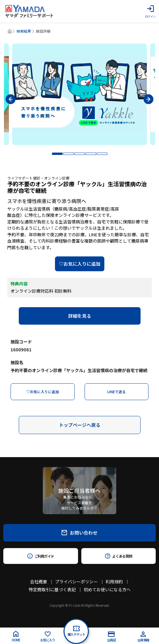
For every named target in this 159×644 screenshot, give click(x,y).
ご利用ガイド (41, 556)
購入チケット (76, 631)
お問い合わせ (79, 533)
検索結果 (24, 31)
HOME (16, 637)
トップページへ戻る (80, 425)
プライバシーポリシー (76, 582)
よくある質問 (118, 556)
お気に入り (48, 637)
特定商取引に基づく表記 (52, 589)
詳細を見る (80, 316)
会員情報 (143, 637)
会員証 (111, 637)
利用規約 (114, 582)
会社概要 (39, 582)
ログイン (150, 12)
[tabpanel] (79, 94)
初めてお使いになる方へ (107, 589)
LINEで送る (117, 392)
